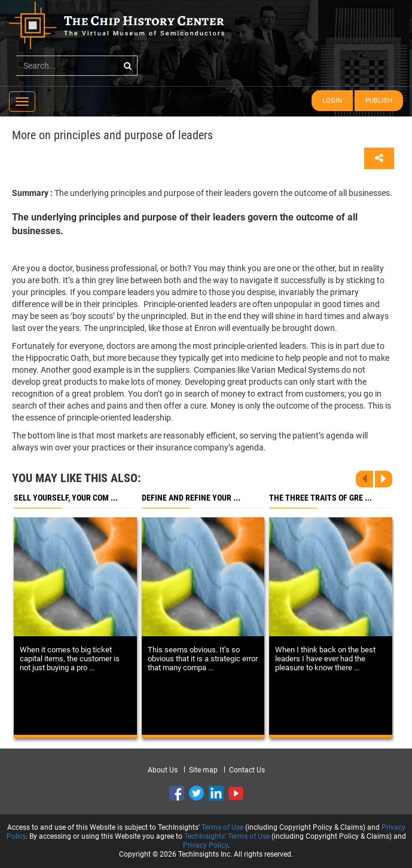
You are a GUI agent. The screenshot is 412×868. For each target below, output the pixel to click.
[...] (77, 66)
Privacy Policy (205, 845)
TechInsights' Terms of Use (227, 836)
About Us (163, 770)
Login (332, 101)
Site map (203, 770)
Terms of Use (222, 827)
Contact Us (247, 770)
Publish (379, 101)
